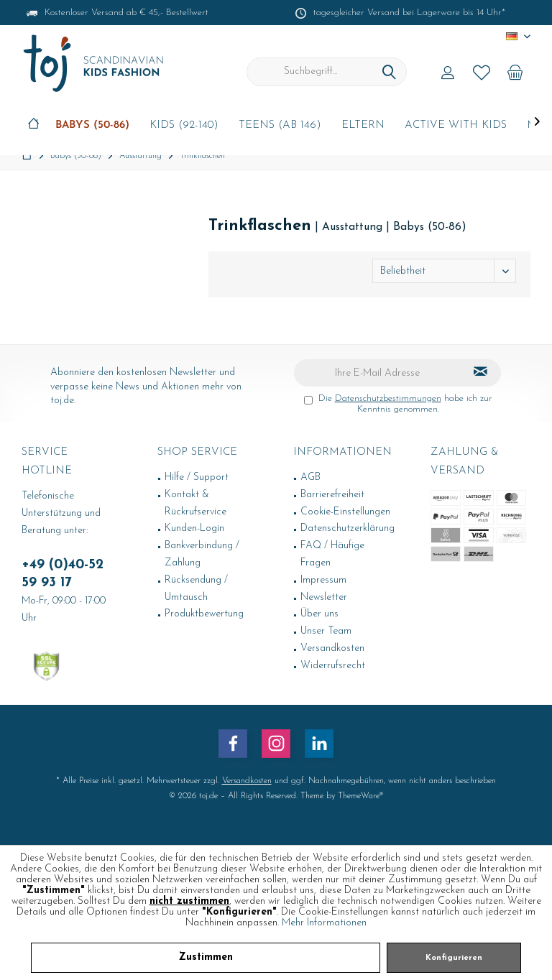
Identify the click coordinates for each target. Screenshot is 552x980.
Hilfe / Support (197, 477)
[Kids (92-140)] (184, 126)
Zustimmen (206, 957)
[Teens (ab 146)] (280, 126)
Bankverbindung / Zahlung (202, 554)
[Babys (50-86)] (92, 126)
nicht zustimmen (189, 901)
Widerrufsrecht (333, 666)
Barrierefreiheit (332, 495)
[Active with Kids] (456, 126)
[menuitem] (515, 72)
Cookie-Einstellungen (345, 512)
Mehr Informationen (324, 923)
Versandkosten (332, 648)
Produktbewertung (204, 614)
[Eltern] (363, 126)
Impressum (323, 580)
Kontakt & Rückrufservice (195, 503)
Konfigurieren (454, 958)
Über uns (319, 614)
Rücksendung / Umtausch (196, 589)
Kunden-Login (194, 528)
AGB (310, 477)
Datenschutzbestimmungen (388, 398)
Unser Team (326, 631)
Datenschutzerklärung (348, 528)
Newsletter (324, 597)
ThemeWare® (360, 796)
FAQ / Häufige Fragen (332, 554)
